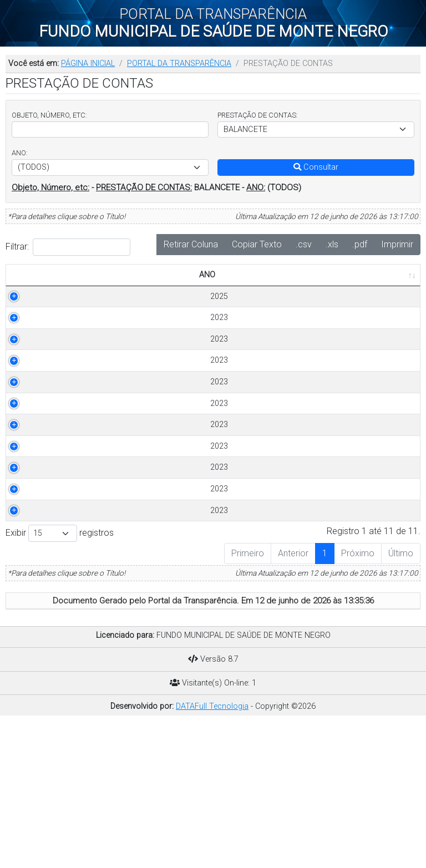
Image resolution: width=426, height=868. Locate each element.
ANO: (20, 153)
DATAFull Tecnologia (212, 851)
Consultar (316, 167)
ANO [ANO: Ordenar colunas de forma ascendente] (19, 287)
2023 (25, 341)
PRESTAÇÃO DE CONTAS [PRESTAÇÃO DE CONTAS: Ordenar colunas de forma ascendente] (85, 281)
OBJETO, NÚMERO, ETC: (49, 115)
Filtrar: (68, 247)
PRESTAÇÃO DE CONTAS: (258, 115)
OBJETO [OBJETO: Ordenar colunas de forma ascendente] (159, 287)
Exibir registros (60, 677)
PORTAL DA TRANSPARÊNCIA (179, 64)
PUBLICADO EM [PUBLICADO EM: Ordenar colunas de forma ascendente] (376, 287)
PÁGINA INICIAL (88, 64)
